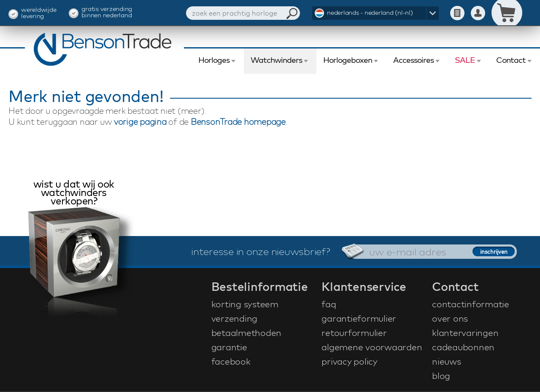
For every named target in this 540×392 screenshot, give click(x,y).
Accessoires (413, 60)
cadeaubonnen (463, 347)
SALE (465, 60)
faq (329, 304)
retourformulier (354, 333)
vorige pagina (140, 122)
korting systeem (245, 304)
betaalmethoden (247, 333)
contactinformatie (471, 304)
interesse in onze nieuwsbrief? (261, 251)
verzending (235, 318)
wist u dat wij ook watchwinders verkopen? (74, 193)
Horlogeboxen (348, 60)
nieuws (447, 361)
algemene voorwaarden (372, 347)
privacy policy (350, 361)
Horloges (214, 60)
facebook (231, 361)
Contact (511, 60)
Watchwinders (276, 60)
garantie (229, 347)
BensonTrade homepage (238, 122)
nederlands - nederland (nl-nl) (370, 12)
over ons (450, 318)
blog (441, 376)
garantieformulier (359, 318)
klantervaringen (465, 333)
